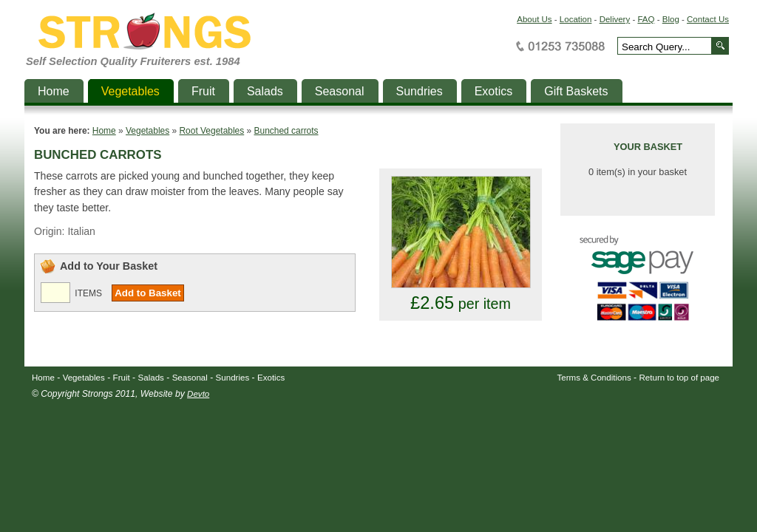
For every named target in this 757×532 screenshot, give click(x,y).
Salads (151, 378)
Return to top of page (680, 378)
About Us (534, 19)
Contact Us (708, 19)
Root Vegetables (211, 131)
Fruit (122, 378)
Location (576, 19)
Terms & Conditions (594, 378)
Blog (671, 19)
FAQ (646, 19)
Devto (198, 394)
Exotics (271, 378)
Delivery (615, 19)
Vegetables (147, 131)
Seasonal (190, 378)
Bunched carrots (286, 131)
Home (104, 131)
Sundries (233, 378)
